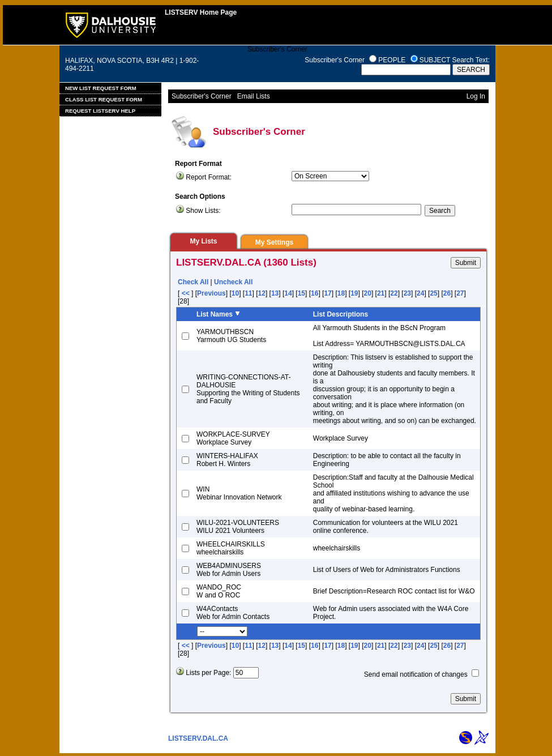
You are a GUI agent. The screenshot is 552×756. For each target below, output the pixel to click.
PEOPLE (392, 60)
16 (314, 293)
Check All (193, 282)
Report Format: (209, 177)
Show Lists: (203, 211)
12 (262, 293)
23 (407, 293)
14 (288, 293)
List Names (215, 314)
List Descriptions (341, 314)
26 (447, 293)
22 (394, 293)
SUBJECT (435, 60)
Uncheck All (233, 282)
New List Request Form (101, 88)
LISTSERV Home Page (201, 12)
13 (275, 293)
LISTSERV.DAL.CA (198, 738)
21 (381, 293)
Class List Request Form (104, 99)
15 (301, 293)
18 (341, 293)
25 (433, 293)
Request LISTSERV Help (100, 111)
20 (368, 293)
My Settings (274, 242)
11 (248, 293)
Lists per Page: (208, 673)
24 (420, 293)
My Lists (203, 241)
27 (460, 293)
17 (328, 293)
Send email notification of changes (416, 674)
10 (235, 293)
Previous (211, 293)
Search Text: (471, 60)
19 (354, 293)
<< (185, 293)
